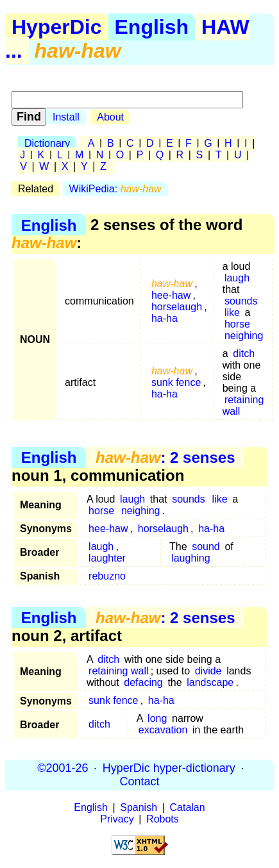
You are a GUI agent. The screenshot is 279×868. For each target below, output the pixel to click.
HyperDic (57, 27)
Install (66, 117)
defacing (143, 682)
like (232, 313)
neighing (244, 336)
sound (206, 547)
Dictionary (47, 143)
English (152, 27)
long (157, 718)
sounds (241, 301)
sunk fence (176, 382)
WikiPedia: (115, 189)
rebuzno (107, 576)
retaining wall (243, 405)
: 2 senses (165, 457)
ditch (244, 354)
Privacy (117, 819)
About (110, 117)
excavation (163, 730)
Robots (163, 819)
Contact (139, 781)
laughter (107, 558)
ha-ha (165, 318)
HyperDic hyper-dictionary (169, 768)
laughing (191, 558)
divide (208, 671)
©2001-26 (63, 768)
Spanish (139, 807)
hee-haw (171, 295)
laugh (237, 278)
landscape (210, 682)
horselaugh (177, 307)
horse (237, 324)
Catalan (188, 807)
